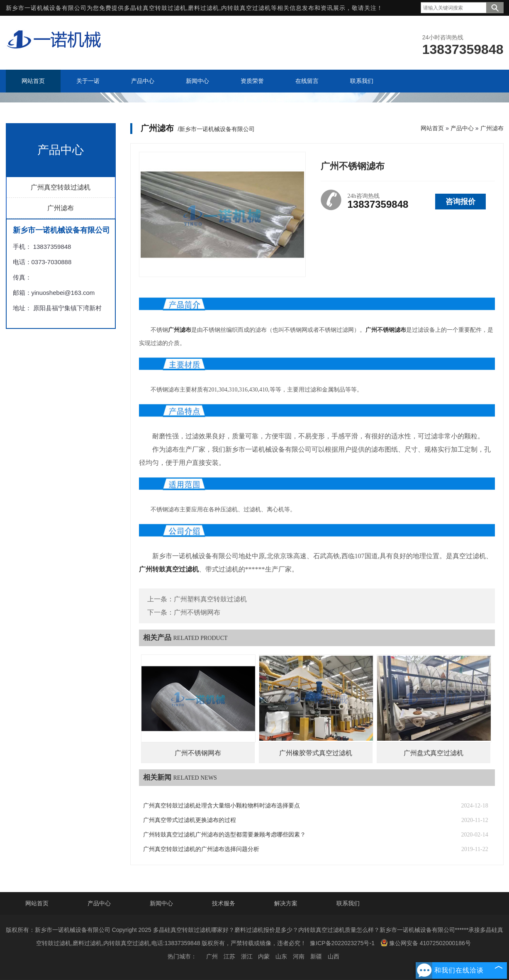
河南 (299, 956)
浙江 (247, 956)
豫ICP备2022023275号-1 (342, 943)
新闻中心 (161, 903)
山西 (334, 956)
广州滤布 (61, 208)
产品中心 (462, 128)
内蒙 (264, 956)
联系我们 (348, 903)
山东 (281, 956)
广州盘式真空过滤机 (434, 753)
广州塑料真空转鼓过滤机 (210, 599)
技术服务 (224, 903)
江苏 (229, 956)
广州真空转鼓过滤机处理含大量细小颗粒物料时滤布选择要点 (222, 806)
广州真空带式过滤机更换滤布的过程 (190, 820)
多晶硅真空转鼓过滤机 (155, 8)
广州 (212, 956)
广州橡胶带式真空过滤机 (316, 753)
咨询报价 (460, 202)
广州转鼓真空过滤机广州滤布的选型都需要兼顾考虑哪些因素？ (224, 835)
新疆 (316, 956)
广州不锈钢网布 (197, 612)
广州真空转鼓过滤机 (61, 187)
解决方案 (286, 903)
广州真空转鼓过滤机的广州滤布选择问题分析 (201, 849)
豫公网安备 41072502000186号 (426, 943)
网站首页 (432, 128)
